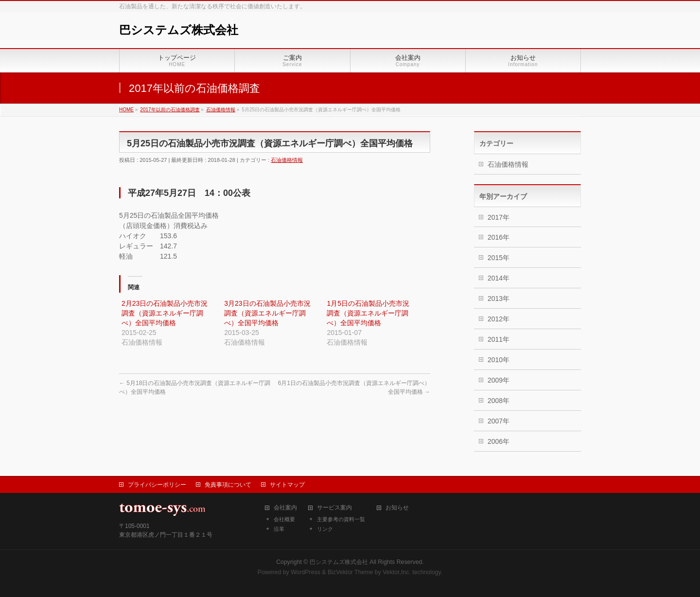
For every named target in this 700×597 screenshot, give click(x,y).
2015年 (499, 258)
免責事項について (228, 485)
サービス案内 (334, 508)
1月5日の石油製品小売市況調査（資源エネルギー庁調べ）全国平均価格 (368, 313)
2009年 (499, 380)
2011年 (499, 339)
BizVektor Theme (350, 572)
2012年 (499, 319)
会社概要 (284, 519)
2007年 (499, 421)
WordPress (306, 572)
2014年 (499, 278)
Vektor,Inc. (397, 572)
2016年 (499, 237)
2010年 (499, 360)
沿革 (279, 529)
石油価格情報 (287, 160)
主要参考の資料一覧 (341, 519)
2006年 (499, 441)
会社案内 (285, 508)
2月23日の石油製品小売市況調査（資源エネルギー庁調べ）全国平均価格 (165, 313)
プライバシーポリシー (157, 485)
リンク (325, 529)
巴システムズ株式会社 (179, 30)
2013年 (499, 298)
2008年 (499, 401)
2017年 (499, 217)
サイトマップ (287, 485)
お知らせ (397, 508)
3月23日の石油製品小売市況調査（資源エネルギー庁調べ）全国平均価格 (267, 313)
